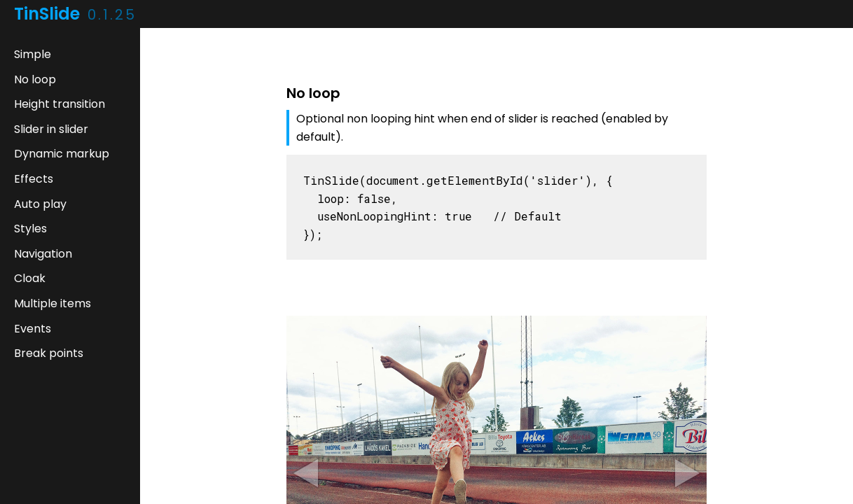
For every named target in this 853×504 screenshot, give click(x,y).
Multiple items (53, 303)
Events (33, 329)
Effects (34, 179)
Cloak (30, 278)
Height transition (60, 104)
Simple (33, 54)
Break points (49, 353)
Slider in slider (51, 129)
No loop (35, 79)
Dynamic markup (62, 154)
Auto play (40, 204)
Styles (30, 229)
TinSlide (75, 14)
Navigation (43, 254)
